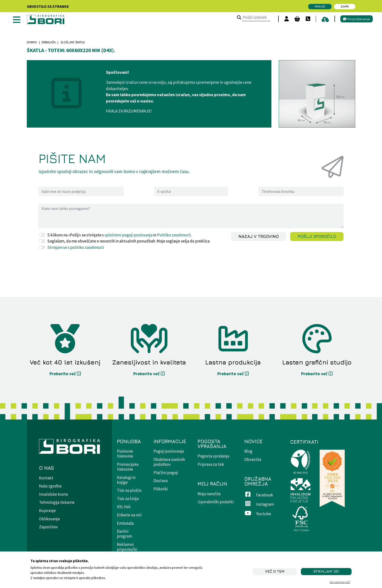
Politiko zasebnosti (174, 235)
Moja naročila (209, 494)
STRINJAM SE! (326, 571)
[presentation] (76, 264)
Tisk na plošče (129, 490)
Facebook (259, 495)
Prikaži (320, 6)
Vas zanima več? (340, 582)
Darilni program (124, 534)
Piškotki (161, 489)
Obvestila (253, 459)
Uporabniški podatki (216, 502)
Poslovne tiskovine (125, 454)
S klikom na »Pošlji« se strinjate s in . (119, 235)
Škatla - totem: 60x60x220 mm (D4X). (71, 50)
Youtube (258, 514)
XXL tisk (124, 507)
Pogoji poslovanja (169, 451)
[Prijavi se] (285, 19)
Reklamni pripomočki (127, 547)
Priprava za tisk (211, 464)
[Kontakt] (306, 19)
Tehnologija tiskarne (57, 502)
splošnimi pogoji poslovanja (129, 235)
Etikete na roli (129, 515)
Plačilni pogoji (166, 473)
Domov (32, 42)
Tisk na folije (128, 499)
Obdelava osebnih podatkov (169, 462)
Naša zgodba (50, 486)
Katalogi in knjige (126, 480)
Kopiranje (47, 511)
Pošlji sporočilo (317, 236)
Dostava (161, 481)
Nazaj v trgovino (259, 236)
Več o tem (275, 571)
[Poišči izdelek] (237, 18)
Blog (248, 451)
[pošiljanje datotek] (324, 19)
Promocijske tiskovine (128, 467)
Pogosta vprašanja (213, 456)
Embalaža (49, 42)
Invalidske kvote (53, 494)
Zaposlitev (48, 527)
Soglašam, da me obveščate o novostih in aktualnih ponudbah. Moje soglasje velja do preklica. (129, 241)
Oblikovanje (49, 519)
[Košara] (296, 19)
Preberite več (63, 374)
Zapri (345, 6)
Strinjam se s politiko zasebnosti (76, 247)
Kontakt (46, 478)
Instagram (259, 504)
